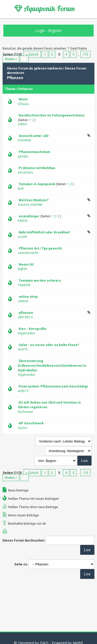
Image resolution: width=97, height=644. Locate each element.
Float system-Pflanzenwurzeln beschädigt (53, 386)
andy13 (23, 391)
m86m (23, 124)
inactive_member (30, 205)
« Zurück (32, 54)
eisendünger (29, 216)
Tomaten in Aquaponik (37, 184)
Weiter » (11, 59)
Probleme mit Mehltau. (37, 168)
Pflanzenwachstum (34, 152)
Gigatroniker (27, 333)
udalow (23, 301)
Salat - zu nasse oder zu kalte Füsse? (49, 345)
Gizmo (23, 428)
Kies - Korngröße (32, 329)
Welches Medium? (34, 200)
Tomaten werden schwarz (40, 281)
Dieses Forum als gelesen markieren (35, 68)
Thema (10, 89)
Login (40, 30)
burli (21, 189)
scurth (23, 237)
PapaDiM (24, 285)
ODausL (24, 104)
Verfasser (25, 89)
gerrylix (23, 156)
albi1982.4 (25, 317)
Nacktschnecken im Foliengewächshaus (52, 115)
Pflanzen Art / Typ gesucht (40, 248)
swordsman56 (28, 253)
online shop (28, 297)
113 (85, 54)
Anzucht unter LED (34, 136)
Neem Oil (26, 264)
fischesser (25, 412)
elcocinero (25, 172)
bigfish (23, 269)
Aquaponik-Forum (45, 9)
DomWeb (24, 140)
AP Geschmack (31, 423)
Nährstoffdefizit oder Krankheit (44, 232)
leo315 (23, 349)
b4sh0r (23, 221)
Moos (23, 99)
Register (55, 30)
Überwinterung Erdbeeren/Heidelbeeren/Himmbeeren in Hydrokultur (52, 366)
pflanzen (26, 313)
